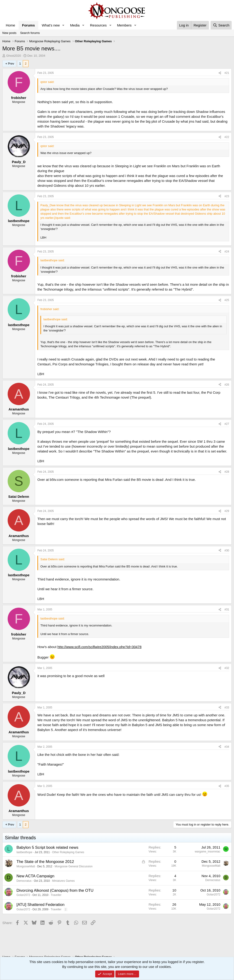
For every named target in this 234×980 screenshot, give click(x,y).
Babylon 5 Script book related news (47, 847)
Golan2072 (23, 895)
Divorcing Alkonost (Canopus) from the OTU (55, 890)
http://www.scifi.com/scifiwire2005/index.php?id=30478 (99, 647)
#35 (227, 786)
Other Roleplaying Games (68, 852)
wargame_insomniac (208, 852)
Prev (11, 64)
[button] (63, 25)
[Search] (221, 25)
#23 (227, 196)
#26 (227, 385)
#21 (227, 73)
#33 (227, 708)
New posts (9, 33)
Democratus (24, 881)
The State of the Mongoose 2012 (45, 862)
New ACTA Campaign (35, 876)
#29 (227, 511)
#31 (227, 610)
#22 (227, 137)
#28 (227, 472)
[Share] (220, 73)
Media (75, 25)
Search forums (30, 33)
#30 (227, 551)
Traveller (56, 895)
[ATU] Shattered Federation (41, 905)
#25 (227, 300)
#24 (227, 252)
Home (10, 25)
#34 (227, 747)
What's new (51, 25)
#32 (227, 668)
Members (124, 25)
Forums (28, 25)
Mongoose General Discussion (73, 866)
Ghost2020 (14, 56)
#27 (227, 424)
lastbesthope (24, 852)
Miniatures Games (63, 881)
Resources (98, 25)
